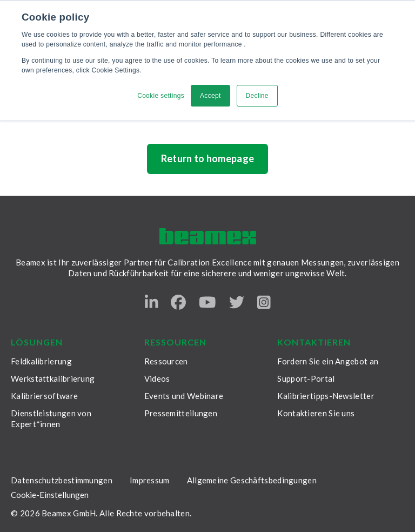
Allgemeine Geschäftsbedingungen (252, 480)
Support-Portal (306, 378)
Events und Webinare (184, 396)
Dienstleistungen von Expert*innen (51, 418)
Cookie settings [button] (161, 96)
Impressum (150, 480)
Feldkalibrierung (41, 361)
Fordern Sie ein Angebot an (328, 361)
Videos (157, 378)
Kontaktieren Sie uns (316, 413)
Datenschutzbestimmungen (62, 480)
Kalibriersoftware (44, 396)
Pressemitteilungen (181, 413)
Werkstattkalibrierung (53, 378)
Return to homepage (208, 158)
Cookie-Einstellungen (50, 495)
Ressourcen (166, 361)
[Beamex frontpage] (208, 237)
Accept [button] (210, 96)
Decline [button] (257, 96)
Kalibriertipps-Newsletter (326, 396)
